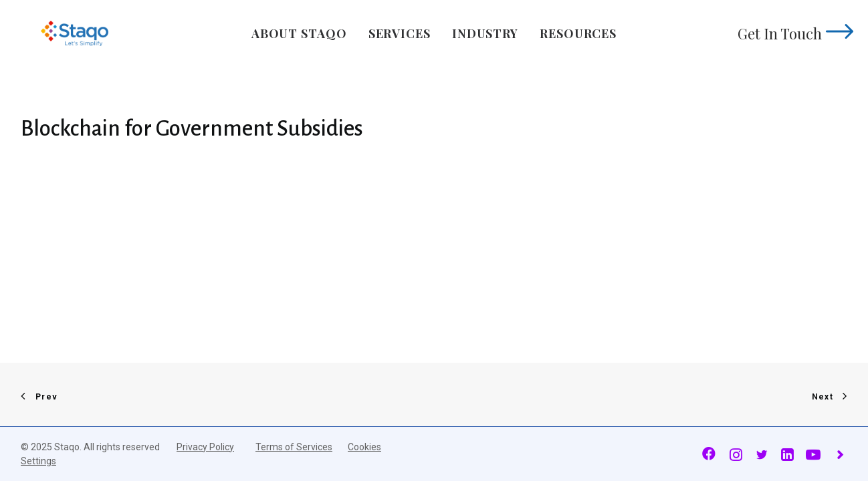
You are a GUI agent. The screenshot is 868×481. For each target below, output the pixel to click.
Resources (578, 33)
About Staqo (299, 33)
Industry (485, 33)
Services (400, 33)
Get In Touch (792, 33)
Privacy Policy (205, 447)
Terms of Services (294, 447)
